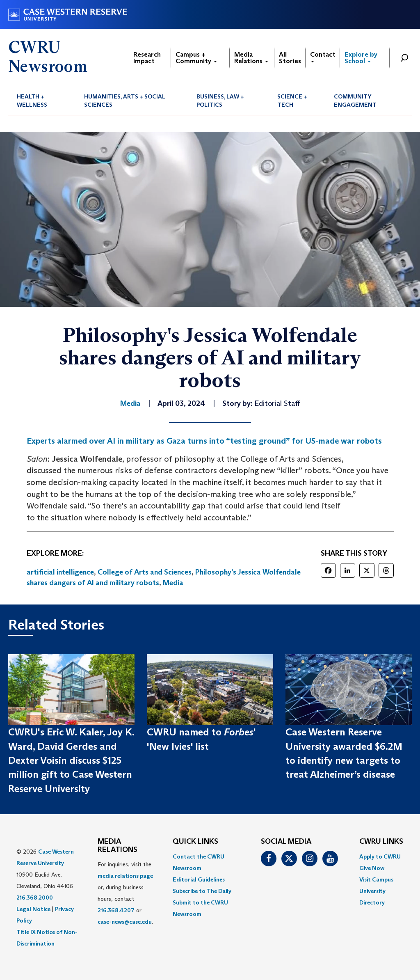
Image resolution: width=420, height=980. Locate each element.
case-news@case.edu (125, 922)
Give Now (372, 868)
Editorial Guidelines (199, 879)
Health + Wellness (32, 101)
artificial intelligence (60, 572)
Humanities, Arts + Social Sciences (125, 101)
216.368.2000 (35, 898)
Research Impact (147, 58)
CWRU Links (381, 842)
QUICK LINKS (195, 842)
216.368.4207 (116, 910)
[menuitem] (42, 101)
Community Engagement (355, 101)
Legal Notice (33, 909)
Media (173, 583)
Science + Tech (292, 101)
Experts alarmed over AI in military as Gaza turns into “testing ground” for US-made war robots (204, 441)
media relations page (125, 876)
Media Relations (251, 58)
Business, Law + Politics (220, 101)
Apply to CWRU (380, 856)
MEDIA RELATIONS (118, 846)
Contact (323, 56)
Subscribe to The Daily (202, 891)
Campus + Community (196, 58)
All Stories (290, 58)
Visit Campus (376, 879)
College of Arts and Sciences (145, 572)
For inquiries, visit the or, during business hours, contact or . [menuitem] (125, 893)
